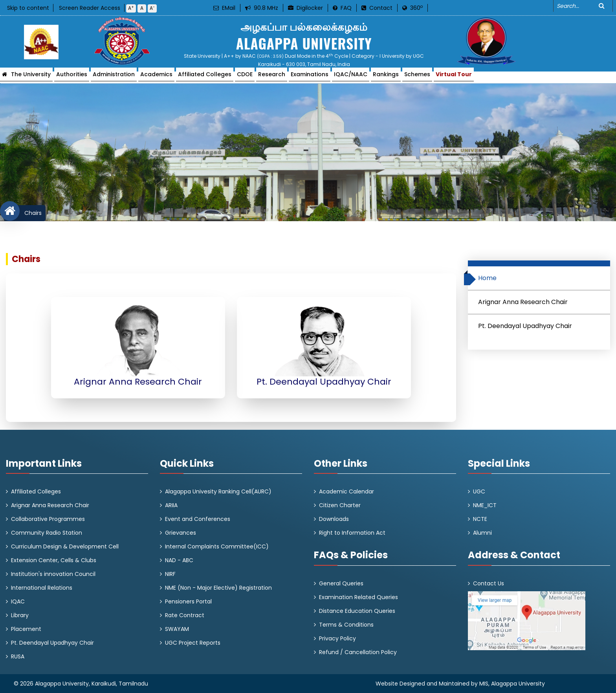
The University (31, 77)
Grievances (181, 533)
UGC (479, 491)
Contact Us (489, 583)
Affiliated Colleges (205, 77)
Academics (156, 77)
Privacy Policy (337, 638)
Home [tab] (484, 279)
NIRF (170, 574)
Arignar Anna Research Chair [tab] (523, 302)
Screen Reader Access (90, 8)
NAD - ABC (179, 560)
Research (272, 77)
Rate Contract (185, 615)
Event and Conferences (198, 519)
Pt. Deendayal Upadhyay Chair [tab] (525, 326)
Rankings (386, 77)
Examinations (310, 77)
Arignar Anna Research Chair (50, 505)
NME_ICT (485, 505)
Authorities (72, 77)
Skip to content (28, 8)
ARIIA (171, 505)
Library (20, 615)
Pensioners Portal (188, 601)
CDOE (245, 77)
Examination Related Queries (358, 597)
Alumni (482, 533)
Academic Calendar (346, 491)
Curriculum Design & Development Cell (65, 546)
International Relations (42, 588)
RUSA (18, 656)
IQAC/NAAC (351, 77)
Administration (114, 77)
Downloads (334, 519)
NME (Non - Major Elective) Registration (218, 588)
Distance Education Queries (357, 611)
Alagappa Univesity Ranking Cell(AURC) (218, 491)
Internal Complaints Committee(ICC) (217, 546)
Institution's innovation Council (53, 574)
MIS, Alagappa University (512, 684)
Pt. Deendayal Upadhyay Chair (52, 643)
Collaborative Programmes (48, 519)
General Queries (341, 583)
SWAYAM (177, 629)
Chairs (31, 213)
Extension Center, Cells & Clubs (54, 560)
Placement (26, 629)
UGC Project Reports (193, 643)
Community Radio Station (47, 533)
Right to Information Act (352, 533)
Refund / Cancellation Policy (358, 652)
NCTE (480, 519)
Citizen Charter (340, 505)
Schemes (417, 77)
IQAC (18, 601)
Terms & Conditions (346, 625)
